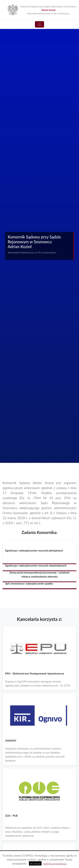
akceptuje (35, 863)
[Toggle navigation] (39, 24)
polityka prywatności (55, 863)
